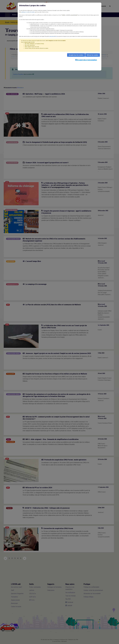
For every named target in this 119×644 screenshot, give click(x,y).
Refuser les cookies (93, 55)
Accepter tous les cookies (76, 55)
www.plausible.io (53, 36)
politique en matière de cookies (28, 12)
